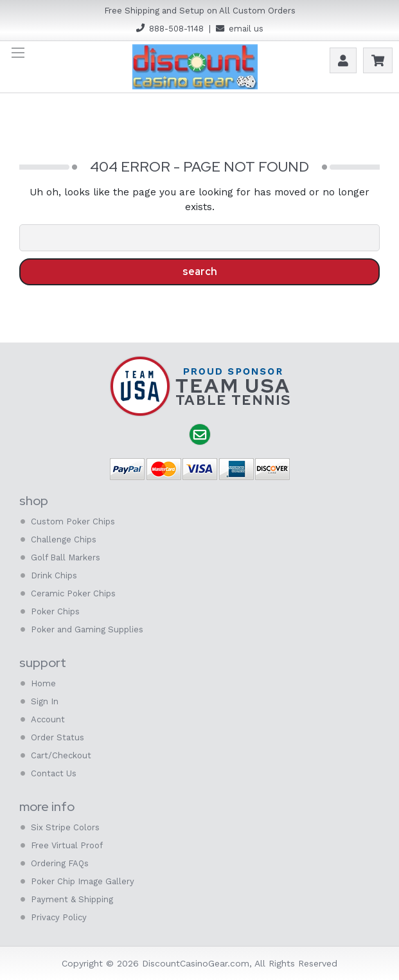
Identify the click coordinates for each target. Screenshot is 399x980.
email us (246, 29)
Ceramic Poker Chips (73, 593)
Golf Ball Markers (66, 557)
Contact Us (54, 773)
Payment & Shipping (72, 899)
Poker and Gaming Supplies (87, 629)
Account (343, 60)
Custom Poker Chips (73, 521)
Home (43, 683)
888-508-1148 (176, 29)
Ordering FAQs (60, 863)
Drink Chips (54, 575)
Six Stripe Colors (65, 827)
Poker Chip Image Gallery (83, 881)
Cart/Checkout (61, 755)
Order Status (58, 737)
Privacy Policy (59, 917)
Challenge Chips (64, 539)
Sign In (45, 701)
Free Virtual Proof (67, 845)
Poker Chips (55, 611)
